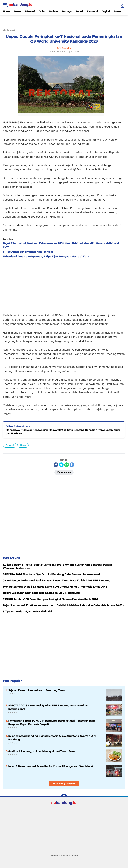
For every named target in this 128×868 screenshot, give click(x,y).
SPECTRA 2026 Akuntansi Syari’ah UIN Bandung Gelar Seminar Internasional (48, 707)
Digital (106, 11)
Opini (42, 11)
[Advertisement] (64, 20)
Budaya (67, 11)
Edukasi (30, 11)
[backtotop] (64, 797)
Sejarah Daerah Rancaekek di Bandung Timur (37, 690)
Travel (79, 11)
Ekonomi (92, 11)
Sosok (118, 11)
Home (7, 11)
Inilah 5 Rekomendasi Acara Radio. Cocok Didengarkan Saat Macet (51, 766)
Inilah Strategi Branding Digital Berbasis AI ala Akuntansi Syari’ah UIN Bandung (52, 738)
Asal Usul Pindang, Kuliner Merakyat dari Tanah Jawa (42, 751)
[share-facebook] (56, 465)
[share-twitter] (61, 465)
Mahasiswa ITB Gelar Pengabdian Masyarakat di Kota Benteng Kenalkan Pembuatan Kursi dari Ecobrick (63, 432)
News (18, 11)
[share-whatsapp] (67, 465)
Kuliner (54, 11)
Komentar (64, 472)
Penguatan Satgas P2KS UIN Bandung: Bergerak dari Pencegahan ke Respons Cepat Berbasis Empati (52, 722)
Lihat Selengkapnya (64, 783)
